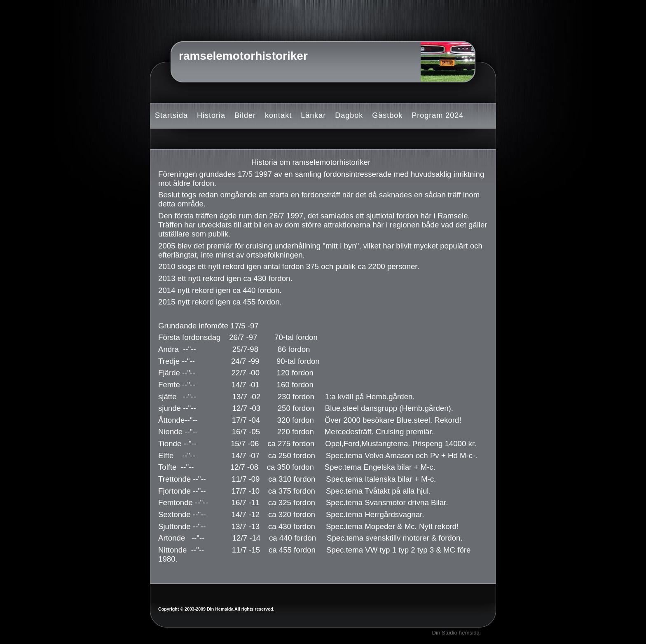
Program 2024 (438, 115)
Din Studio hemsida (456, 633)
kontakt (278, 115)
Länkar (313, 115)
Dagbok (349, 115)
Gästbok (387, 115)
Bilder (245, 115)
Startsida (171, 115)
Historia (211, 115)
